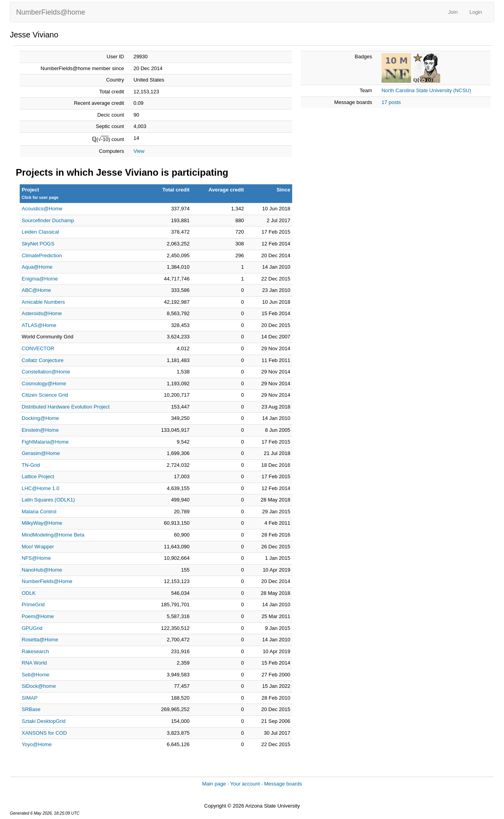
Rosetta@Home (40, 640)
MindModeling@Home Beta (53, 535)
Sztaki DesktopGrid (44, 721)
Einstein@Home (40, 430)
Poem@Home (38, 616)
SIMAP (30, 698)
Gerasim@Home (41, 453)
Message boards (283, 784)
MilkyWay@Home (42, 523)
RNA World (34, 663)
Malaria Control (39, 512)
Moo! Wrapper (38, 547)
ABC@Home (36, 290)
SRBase (31, 709)
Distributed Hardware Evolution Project (66, 407)
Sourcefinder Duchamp (48, 220)
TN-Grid (31, 465)
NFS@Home (36, 558)
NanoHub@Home (42, 570)
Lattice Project (38, 476)
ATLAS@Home (39, 325)
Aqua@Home (37, 267)
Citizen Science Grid (45, 395)
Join (453, 12)
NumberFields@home (51, 12)
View (139, 151)
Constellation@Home (46, 372)
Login (476, 12)
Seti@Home (35, 675)
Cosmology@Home (44, 383)
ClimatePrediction (42, 255)
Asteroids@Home (42, 313)
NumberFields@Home (47, 581)
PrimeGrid (33, 604)
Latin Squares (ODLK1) (48, 500)
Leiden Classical (40, 232)
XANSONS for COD (44, 733)
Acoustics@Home (42, 209)
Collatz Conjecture (43, 360)
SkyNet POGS (38, 244)
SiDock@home (39, 686)
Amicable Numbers (43, 302)
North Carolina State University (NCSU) (426, 90)
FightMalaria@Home (45, 442)
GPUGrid (32, 628)
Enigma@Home (40, 279)
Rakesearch (35, 651)
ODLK (29, 593)
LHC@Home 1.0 (41, 488)
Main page (214, 784)
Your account (245, 784)
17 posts (391, 102)
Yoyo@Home (37, 744)
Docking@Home (40, 418)
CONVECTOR (38, 348)
